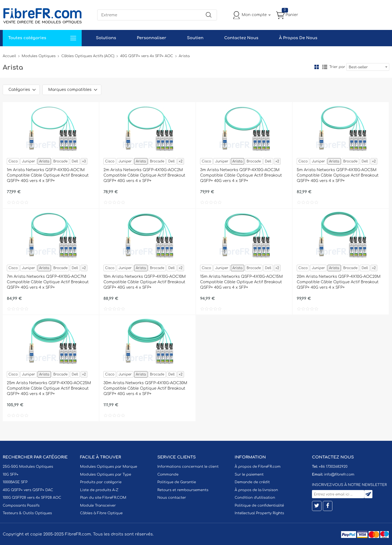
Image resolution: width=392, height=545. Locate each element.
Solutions (106, 38)
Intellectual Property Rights (259, 513)
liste (325, 67)
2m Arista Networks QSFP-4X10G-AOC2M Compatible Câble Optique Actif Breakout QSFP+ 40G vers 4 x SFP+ (144, 175)
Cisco (13, 161)
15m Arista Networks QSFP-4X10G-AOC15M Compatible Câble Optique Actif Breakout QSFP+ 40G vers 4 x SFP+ (241, 282)
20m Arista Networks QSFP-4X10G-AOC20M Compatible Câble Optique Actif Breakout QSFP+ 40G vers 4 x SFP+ (339, 282)
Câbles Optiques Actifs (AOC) (88, 56)
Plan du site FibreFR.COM (103, 498)
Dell (75, 161)
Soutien (195, 38)
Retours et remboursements (183, 490)
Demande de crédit (252, 482)
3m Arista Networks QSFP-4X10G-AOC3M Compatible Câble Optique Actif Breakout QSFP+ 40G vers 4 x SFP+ (241, 175)
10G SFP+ (11, 475)
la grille (317, 67)
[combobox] (368, 67)
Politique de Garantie (177, 482)
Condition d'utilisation (255, 498)
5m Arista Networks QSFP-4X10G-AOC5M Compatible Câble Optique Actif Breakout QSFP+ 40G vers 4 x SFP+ (338, 175)
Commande (168, 475)
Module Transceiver (98, 506)
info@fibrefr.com (339, 475)
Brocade (61, 161)
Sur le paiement (249, 475)
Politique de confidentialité (259, 506)
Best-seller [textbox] (358, 67)
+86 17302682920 (333, 467)
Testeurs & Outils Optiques (27, 513)
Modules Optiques (39, 56)
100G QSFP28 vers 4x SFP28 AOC (32, 498)
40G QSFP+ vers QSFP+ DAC (28, 490)
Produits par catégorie (101, 482)
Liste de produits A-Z (99, 490)
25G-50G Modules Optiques (28, 467)
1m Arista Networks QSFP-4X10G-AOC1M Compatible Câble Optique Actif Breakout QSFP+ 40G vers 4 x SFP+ (48, 175)
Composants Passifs (21, 506)
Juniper (28, 161)
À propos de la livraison (256, 490)
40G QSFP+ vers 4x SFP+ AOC (146, 56)
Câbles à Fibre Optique (101, 513)
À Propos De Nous (298, 38)
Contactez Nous (241, 38)
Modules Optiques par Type (106, 475)
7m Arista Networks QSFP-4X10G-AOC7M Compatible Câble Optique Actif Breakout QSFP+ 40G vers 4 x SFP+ (48, 282)
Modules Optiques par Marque (109, 467)
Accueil (9, 56)
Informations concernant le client (188, 467)
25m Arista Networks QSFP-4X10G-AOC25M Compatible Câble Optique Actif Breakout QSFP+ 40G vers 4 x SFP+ (49, 388)
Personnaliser (151, 38)
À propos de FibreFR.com (258, 467)
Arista (44, 161)
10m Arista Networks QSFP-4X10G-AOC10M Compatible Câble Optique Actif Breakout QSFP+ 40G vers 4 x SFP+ (145, 282)
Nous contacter (172, 498)
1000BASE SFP (15, 482)
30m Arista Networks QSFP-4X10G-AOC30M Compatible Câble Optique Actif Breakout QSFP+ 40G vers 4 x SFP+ (145, 388)
